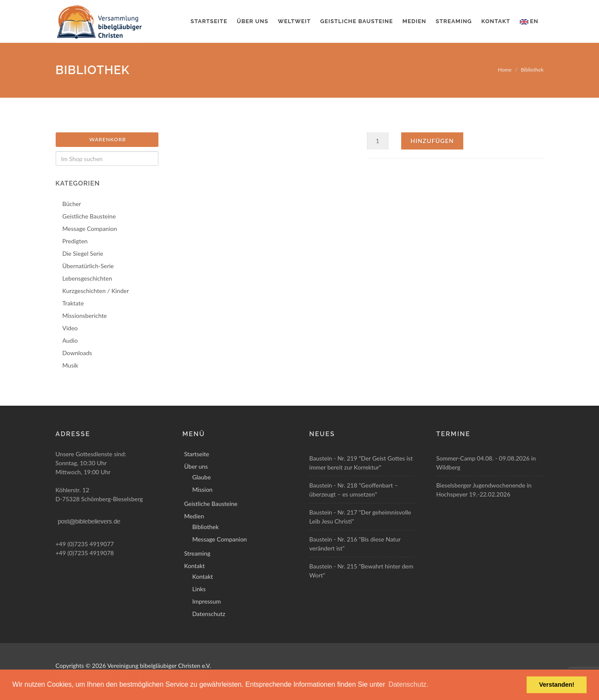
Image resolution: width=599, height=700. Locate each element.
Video (70, 328)
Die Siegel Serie (83, 253)
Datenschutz (209, 614)
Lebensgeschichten (87, 278)
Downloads (77, 353)
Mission (203, 489)
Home (505, 70)
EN (529, 21)
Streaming (454, 21)
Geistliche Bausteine (357, 21)
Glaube (201, 477)
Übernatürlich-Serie (88, 266)
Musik (70, 365)
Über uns (253, 21)
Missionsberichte (85, 316)
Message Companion (90, 229)
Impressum (207, 601)
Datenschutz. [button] (408, 684)
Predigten (75, 241)
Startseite (209, 21)
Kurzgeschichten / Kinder (96, 291)
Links (199, 589)
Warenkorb (108, 139)
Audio (70, 340)
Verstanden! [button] (557, 685)
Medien (414, 21)
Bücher (72, 204)
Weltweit (294, 21)
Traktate (73, 303)
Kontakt (496, 21)
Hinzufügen (432, 141)
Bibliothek (532, 70)
